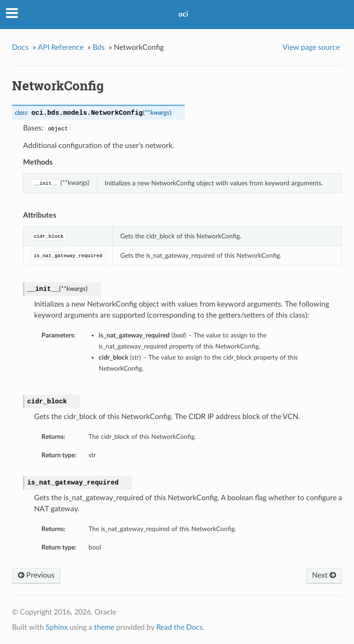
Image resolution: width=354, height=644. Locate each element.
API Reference (61, 47)
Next (324, 575)
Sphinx (57, 627)
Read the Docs (180, 627)
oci (183, 14)
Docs (20, 47)
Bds (99, 47)
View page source (311, 47)
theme (104, 627)
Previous (36, 575)
